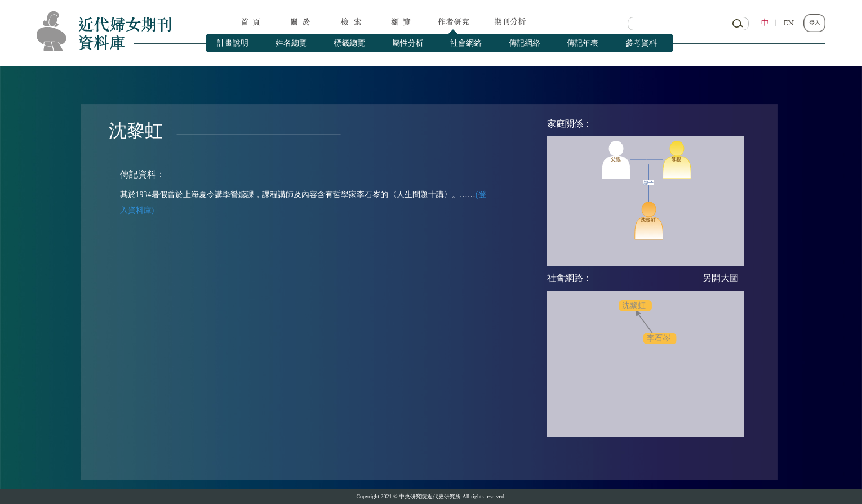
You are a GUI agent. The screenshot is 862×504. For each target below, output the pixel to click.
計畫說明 (233, 43)
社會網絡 (466, 43)
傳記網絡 (525, 43)
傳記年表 (583, 43)
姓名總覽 (291, 43)
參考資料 (641, 43)
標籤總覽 (349, 43)
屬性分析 (408, 43)
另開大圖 (721, 278)
